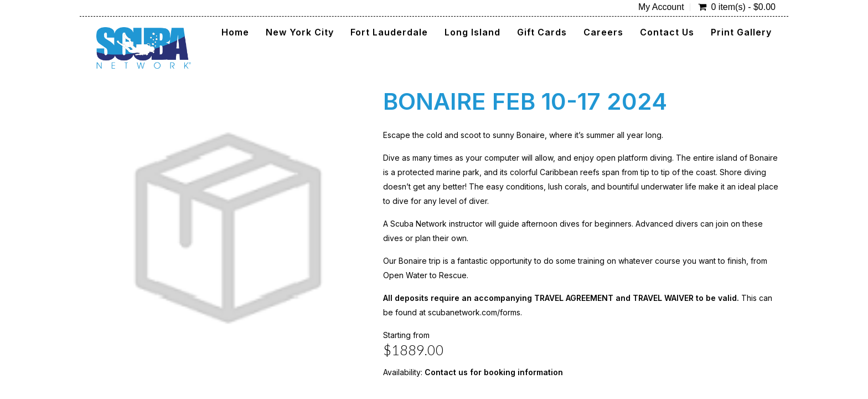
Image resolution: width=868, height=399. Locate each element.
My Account (661, 7)
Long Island (472, 32)
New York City (300, 32)
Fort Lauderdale (389, 32)
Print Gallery (741, 32)
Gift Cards (542, 32)
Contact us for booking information (494, 372)
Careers (603, 32)
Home (235, 32)
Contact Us (667, 32)
